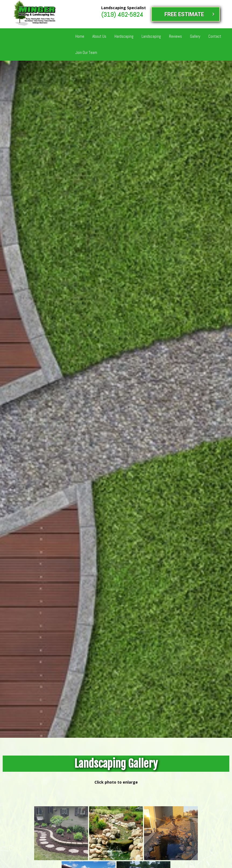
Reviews (175, 36)
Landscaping (151, 36)
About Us (99, 36)
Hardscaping (124, 36)
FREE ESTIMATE (184, 14)
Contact (215, 36)
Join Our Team (86, 52)
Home (80, 36)
